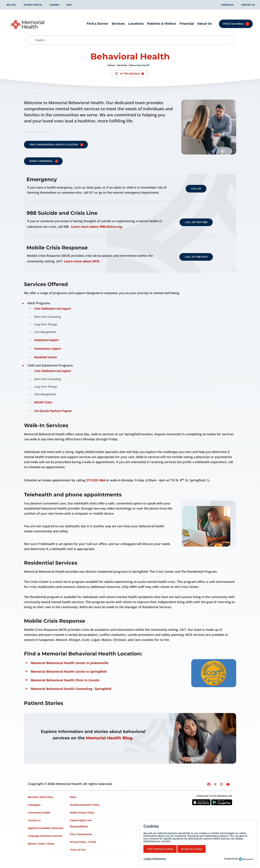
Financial (187, 24)
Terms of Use (78, 850)
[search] (32, 40)
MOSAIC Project (43, 402)
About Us (205, 24)
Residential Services (46, 357)
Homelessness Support (47, 349)
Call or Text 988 (196, 222)
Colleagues (34, 805)
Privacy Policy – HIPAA (83, 842)
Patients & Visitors (162, 24)
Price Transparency (81, 834)
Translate (227, 5)
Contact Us (248, 5)
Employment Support (46, 340)
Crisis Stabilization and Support (52, 309)
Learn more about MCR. (82, 261)
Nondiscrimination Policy (85, 805)
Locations (136, 24)
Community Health (39, 813)
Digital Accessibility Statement (46, 828)
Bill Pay (11, 5)
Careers (54, 5)
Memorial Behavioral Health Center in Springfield (69, 671)
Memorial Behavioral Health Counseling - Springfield (71, 689)
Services (118, 24)
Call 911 (196, 189)
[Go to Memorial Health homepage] (28, 25)
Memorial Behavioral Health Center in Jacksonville (70, 663)
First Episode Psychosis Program (53, 411)
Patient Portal (33, 5)
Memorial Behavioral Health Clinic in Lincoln (65, 680)
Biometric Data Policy (40, 797)
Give (69, 5)
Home (111, 65)
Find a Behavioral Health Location (54, 145)
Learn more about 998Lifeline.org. (97, 227)
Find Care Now (233, 24)
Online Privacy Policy (82, 813)
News (73, 797)
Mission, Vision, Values (41, 844)
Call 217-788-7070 (196, 257)
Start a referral (41, 161)
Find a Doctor (97, 24)
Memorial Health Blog (109, 738)
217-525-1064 (96, 480)
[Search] (130, 40)
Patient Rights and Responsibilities (81, 823)
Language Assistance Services (45, 836)
